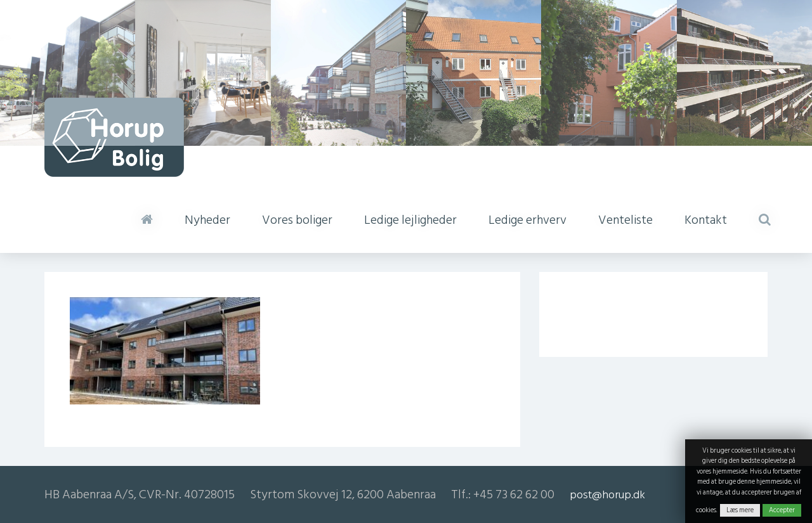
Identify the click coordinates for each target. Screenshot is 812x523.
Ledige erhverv (527, 220)
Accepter (782, 510)
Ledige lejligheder (410, 220)
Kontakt (706, 220)
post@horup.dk (607, 495)
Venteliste (625, 220)
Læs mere (740, 510)
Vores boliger (297, 220)
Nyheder (207, 220)
